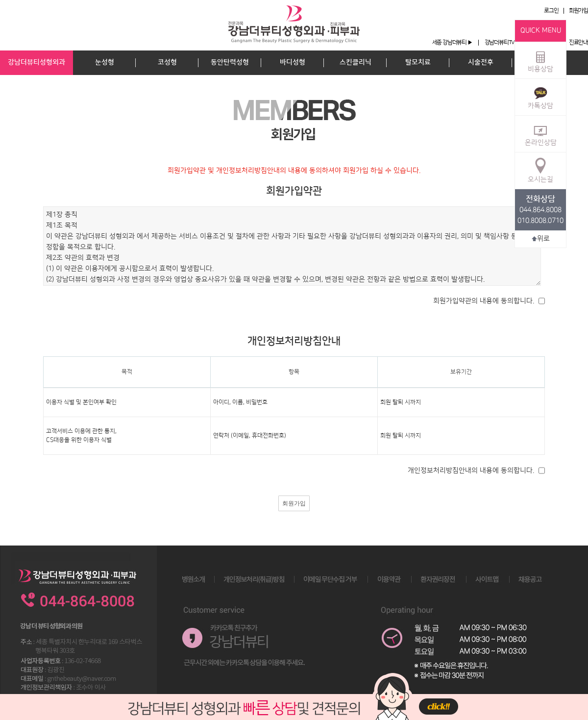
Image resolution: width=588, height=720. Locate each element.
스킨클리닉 (355, 62)
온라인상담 (541, 133)
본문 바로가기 (0, 0)
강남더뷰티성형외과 (37, 62)
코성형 (167, 62)
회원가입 (578, 11)
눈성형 (105, 62)
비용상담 (540, 60)
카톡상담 (540, 97)
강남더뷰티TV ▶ (502, 42)
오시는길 (540, 170)
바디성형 (293, 62)
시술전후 (481, 62)
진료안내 (578, 42)
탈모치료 (418, 62)
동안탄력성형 (230, 62)
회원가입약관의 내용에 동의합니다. (484, 301)
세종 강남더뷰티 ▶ (452, 42)
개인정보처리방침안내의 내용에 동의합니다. (471, 471)
